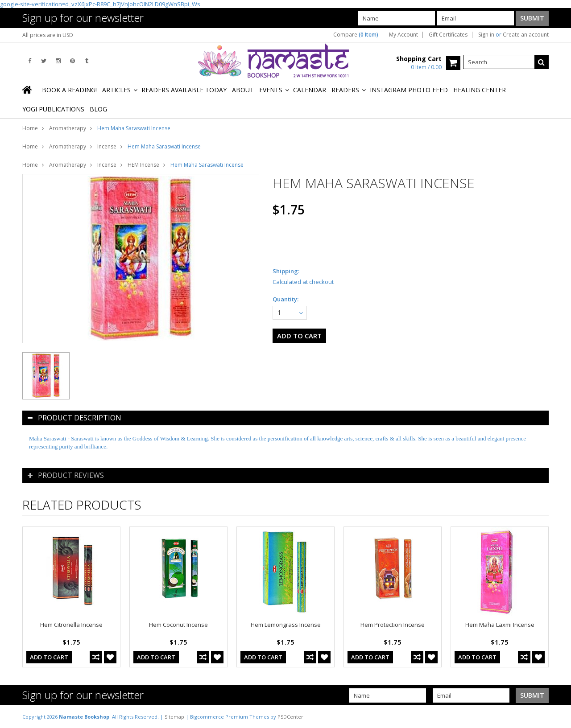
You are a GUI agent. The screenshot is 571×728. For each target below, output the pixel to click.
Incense (107, 146)
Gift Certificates (448, 35)
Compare (356, 35)
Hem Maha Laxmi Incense (500, 625)
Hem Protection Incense (393, 625)
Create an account (526, 35)
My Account (403, 35)
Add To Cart (49, 657)
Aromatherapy (68, 128)
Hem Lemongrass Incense (286, 625)
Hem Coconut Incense (178, 625)
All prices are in (48, 35)
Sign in (486, 35)
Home (30, 128)
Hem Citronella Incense (71, 625)
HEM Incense (143, 165)
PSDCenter (290, 717)
